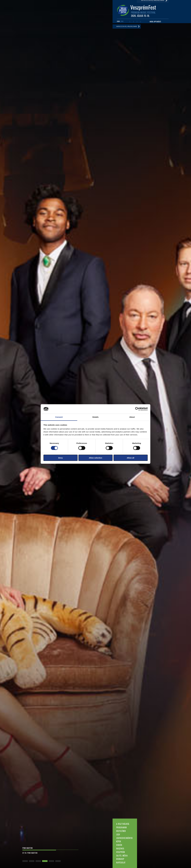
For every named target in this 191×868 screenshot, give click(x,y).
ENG (122, 22)
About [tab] (132, 417)
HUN (118, 22)
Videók (119, 845)
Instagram (139, 22)
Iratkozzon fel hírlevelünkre (128, 28)
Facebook (128, 22)
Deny (60, 458)
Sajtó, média (122, 856)
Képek (119, 841)
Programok (122, 827)
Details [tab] (95, 417)
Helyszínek (121, 831)
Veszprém (120, 852)
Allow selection (95, 458)
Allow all (131, 458)
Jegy (118, 835)
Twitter (135, 22)
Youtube (132, 22)
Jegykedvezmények (124, 838)
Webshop (120, 859)
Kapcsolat (121, 863)
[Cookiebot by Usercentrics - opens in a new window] (137, 409)
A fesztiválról (123, 824)
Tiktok (142, 22)
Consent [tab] (59, 417)
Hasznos (120, 849)
